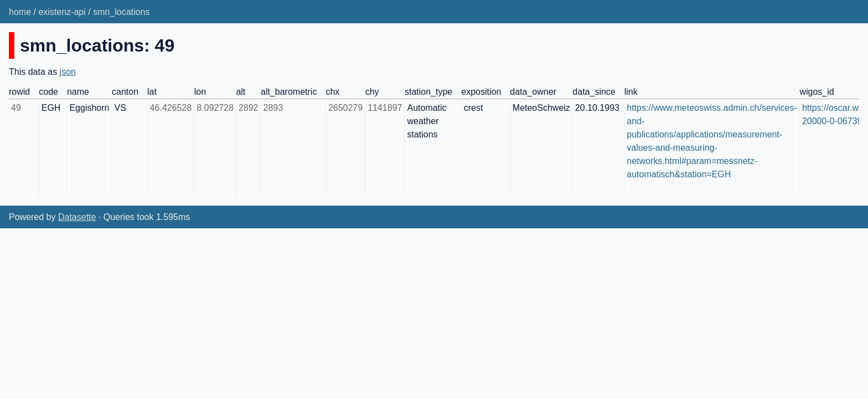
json (68, 72)
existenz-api (62, 12)
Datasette (77, 217)
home (20, 12)
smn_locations (121, 12)
